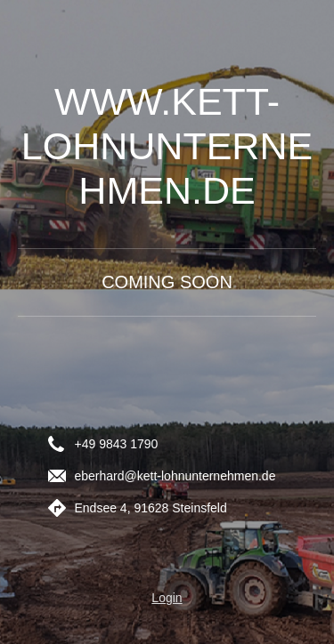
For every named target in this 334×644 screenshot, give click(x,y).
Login (167, 598)
